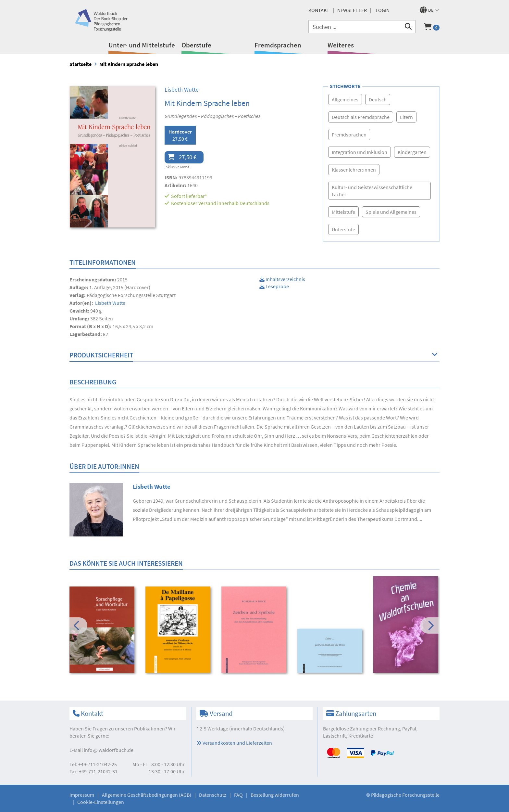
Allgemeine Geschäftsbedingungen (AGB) (147, 795)
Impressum (82, 795)
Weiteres (341, 45)
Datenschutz (213, 795)
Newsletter (352, 10)
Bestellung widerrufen (275, 795)
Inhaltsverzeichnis (282, 279)
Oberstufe (196, 45)
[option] (103, 631)
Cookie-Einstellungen (101, 802)
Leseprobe (274, 286)
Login (383, 10)
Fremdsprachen (278, 45)
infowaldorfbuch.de (109, 750)
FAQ (238, 795)
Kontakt (319, 10)
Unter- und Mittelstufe (142, 45)
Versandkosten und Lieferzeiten (234, 743)
